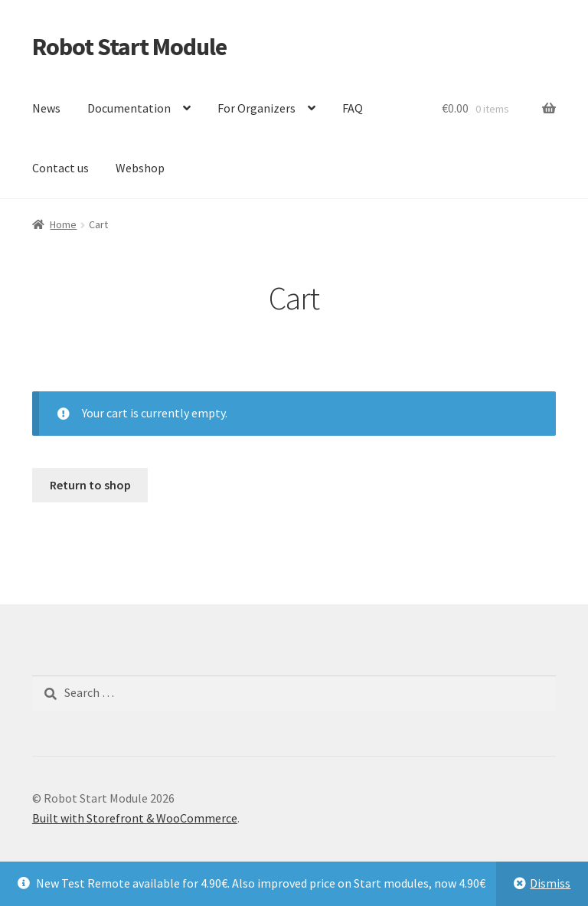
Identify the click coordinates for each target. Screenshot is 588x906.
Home (63, 224)
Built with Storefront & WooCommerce (135, 818)
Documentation (129, 108)
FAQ (353, 108)
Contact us (60, 168)
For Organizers (256, 108)
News (46, 108)
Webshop (140, 168)
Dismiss (550, 883)
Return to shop (90, 485)
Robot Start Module (129, 47)
